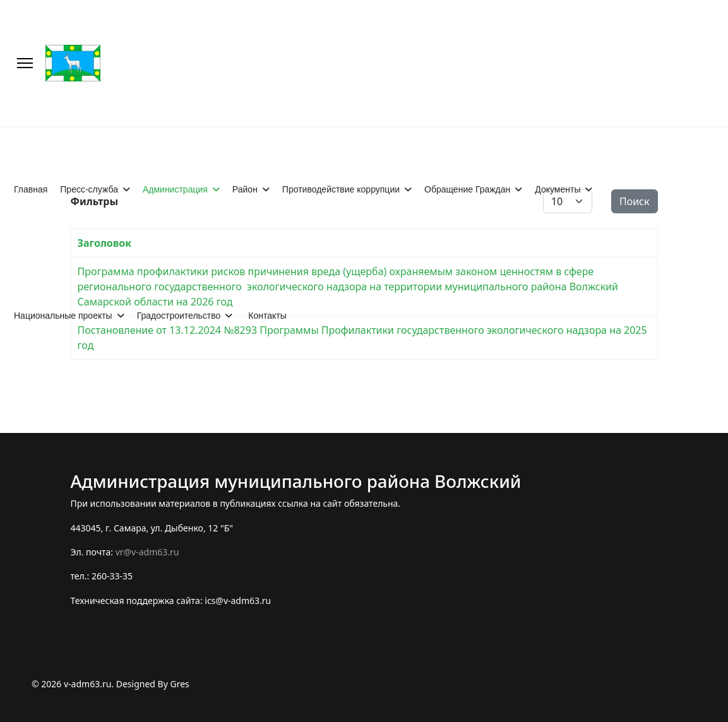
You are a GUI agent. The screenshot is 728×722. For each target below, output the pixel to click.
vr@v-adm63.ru (147, 552)
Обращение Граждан (467, 189)
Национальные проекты (63, 316)
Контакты (267, 316)
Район (245, 189)
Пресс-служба (89, 189)
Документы (558, 189)
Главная (31, 189)
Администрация (175, 189)
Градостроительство (179, 316)
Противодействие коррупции (341, 189)
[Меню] (25, 63)
